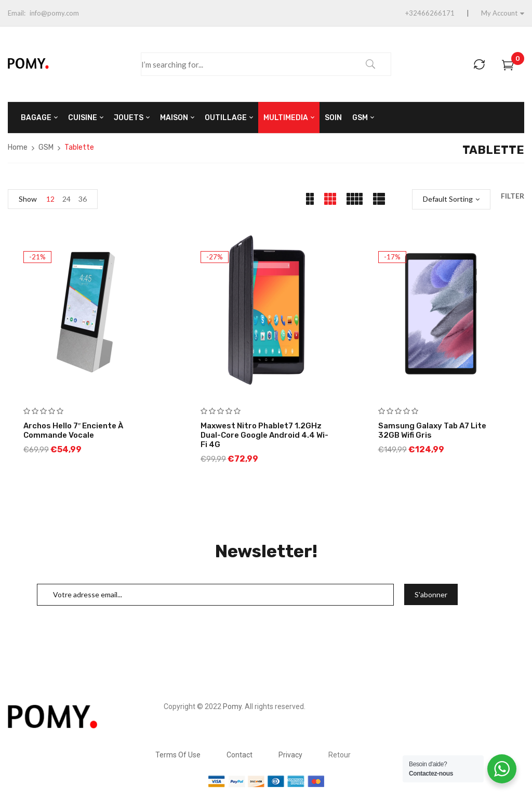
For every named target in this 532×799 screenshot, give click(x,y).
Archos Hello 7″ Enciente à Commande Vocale (73, 430)
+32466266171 (430, 13)
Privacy (290, 755)
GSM (46, 147)
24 (66, 199)
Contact (240, 755)
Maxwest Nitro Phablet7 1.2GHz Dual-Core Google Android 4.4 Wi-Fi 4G (264, 435)
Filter (513, 196)
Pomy (232, 706)
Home (18, 147)
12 (50, 199)
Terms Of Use (178, 755)
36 (83, 199)
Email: (17, 13)
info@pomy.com (54, 13)
